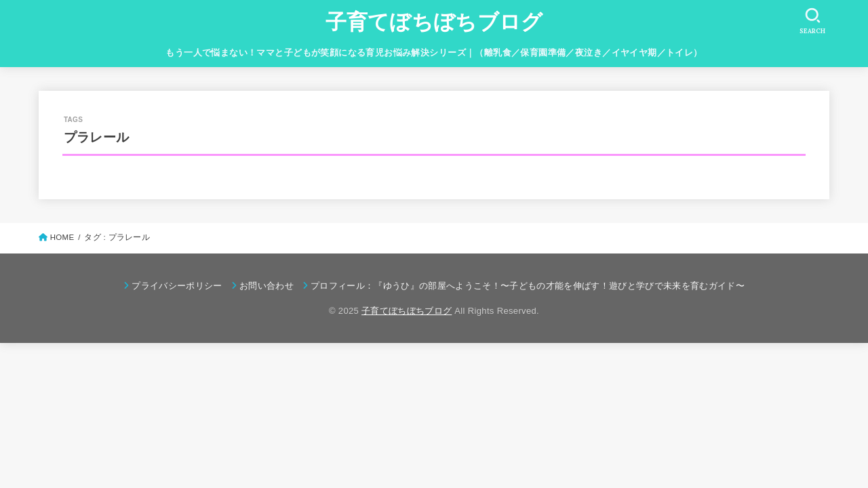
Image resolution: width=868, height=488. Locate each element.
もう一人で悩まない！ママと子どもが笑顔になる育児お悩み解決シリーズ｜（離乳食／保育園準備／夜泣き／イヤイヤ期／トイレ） (434, 53)
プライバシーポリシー (177, 286)
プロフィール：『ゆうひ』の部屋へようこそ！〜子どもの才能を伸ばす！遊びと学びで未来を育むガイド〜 (528, 286)
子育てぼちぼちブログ (434, 22)
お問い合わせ (267, 286)
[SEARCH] (812, 21)
